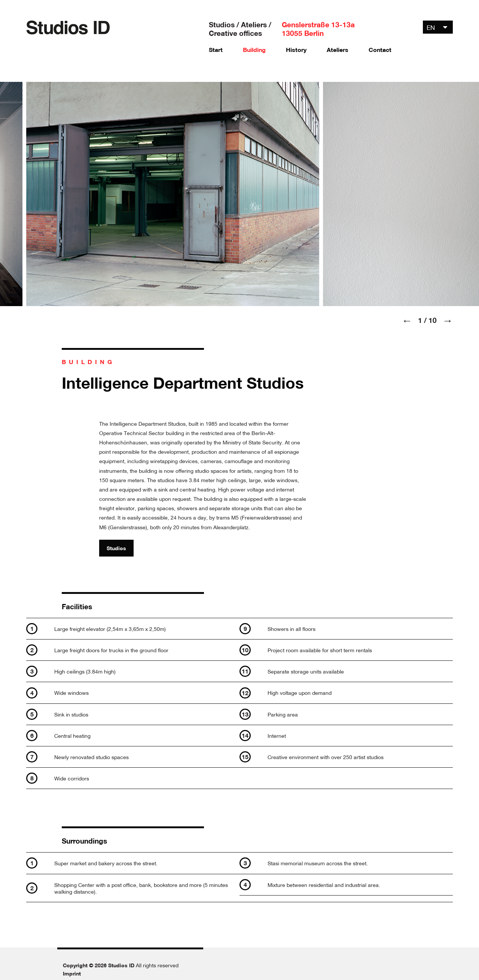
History (296, 50)
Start (216, 50)
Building (254, 50)
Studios (116, 548)
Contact (380, 50)
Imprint (72, 973)
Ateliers (338, 50)
